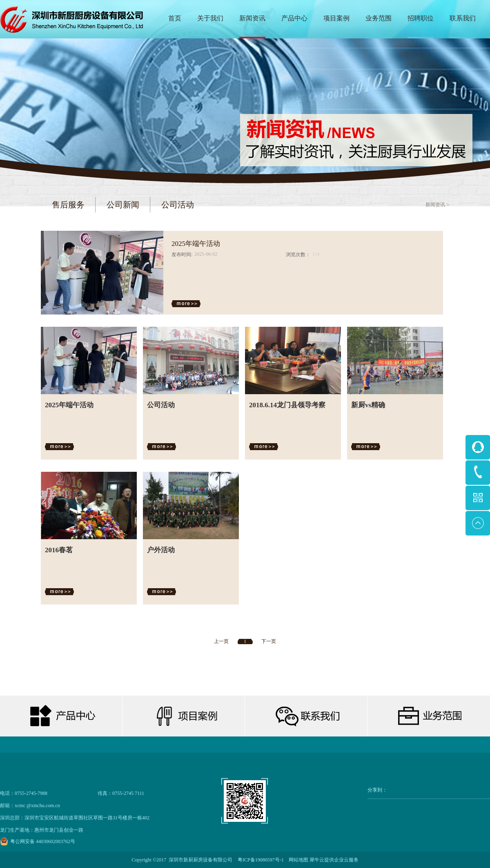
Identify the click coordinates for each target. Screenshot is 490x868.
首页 (175, 18)
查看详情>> (188, 304)
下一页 (269, 641)
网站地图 (297, 860)
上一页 (221, 641)
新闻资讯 (435, 205)
